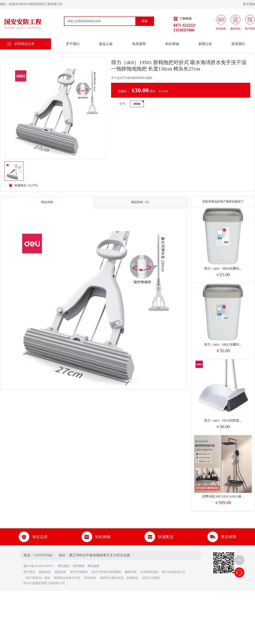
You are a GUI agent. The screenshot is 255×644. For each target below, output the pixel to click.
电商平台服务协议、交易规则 (119, 578)
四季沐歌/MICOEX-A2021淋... (223, 496)
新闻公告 (205, 44)
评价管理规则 (79, 572)
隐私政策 (45, 572)
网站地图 (93, 566)
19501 (137, 104)
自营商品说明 (149, 572)
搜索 (144, 21)
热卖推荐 (139, 44)
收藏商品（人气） (24, 185)
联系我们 (238, 44)
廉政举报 (131, 572)
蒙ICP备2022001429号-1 (40, 566)
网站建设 (64, 566)
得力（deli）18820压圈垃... (223, 269)
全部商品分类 (24, 44)
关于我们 (73, 44)
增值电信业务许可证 (67, 578)
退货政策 (60, 572)
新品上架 (106, 44)
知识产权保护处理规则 (106, 572)
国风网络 (79, 566)
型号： (124, 104)
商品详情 (47, 202)
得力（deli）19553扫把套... (223, 420)
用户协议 (29, 572)
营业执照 (90, 578)
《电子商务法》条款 (37, 578)
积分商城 (172, 44)
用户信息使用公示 (174, 572)
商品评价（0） (141, 202)
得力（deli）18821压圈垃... (223, 344)
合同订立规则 (151, 578)
